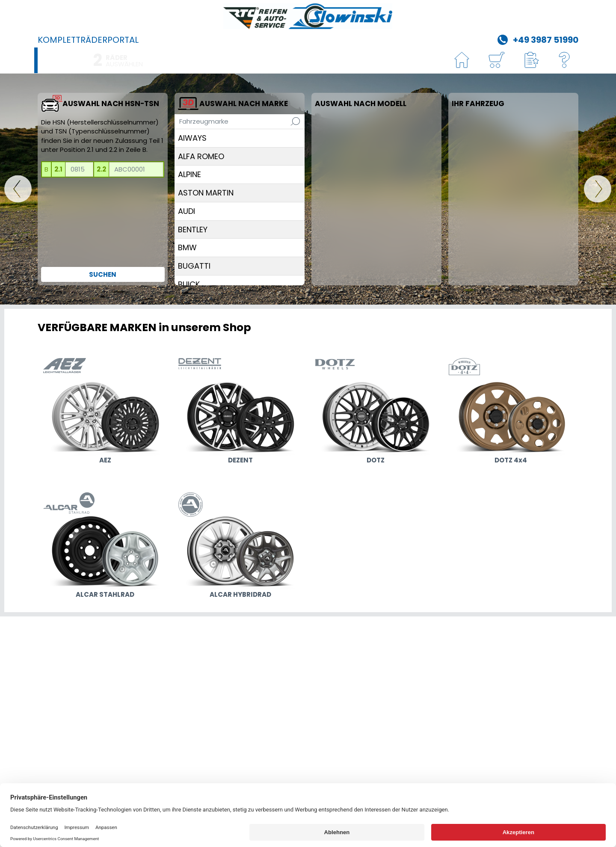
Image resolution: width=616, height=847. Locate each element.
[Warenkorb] (496, 61)
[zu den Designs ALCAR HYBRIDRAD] (240, 547)
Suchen (103, 274)
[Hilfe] (565, 61)
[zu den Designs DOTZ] (376, 412)
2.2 (101, 169)
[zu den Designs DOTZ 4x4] (511, 412)
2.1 (58, 169)
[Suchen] (295, 121)
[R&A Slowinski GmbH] (308, 16)
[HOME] (462, 61)
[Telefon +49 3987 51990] (537, 39)
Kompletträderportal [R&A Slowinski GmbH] (88, 40)
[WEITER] (598, 189)
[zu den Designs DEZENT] (240, 412)
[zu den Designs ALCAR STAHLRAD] (105, 547)
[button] (530, 61)
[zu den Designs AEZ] (105, 412)
